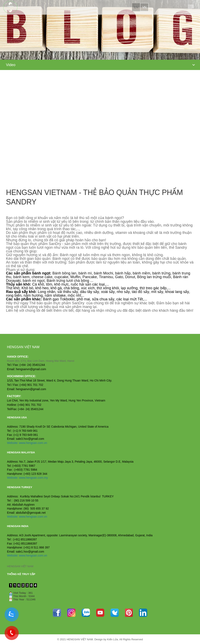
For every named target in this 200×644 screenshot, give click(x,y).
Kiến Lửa (112, 639)
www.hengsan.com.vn (33, 443)
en (136, 7)
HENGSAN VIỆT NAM (20, 566)
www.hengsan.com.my (33, 478)
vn (144, 7)
